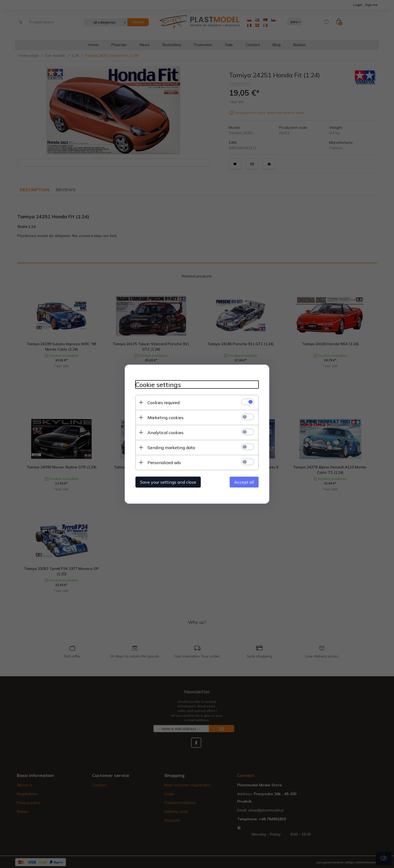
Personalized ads (164, 462)
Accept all (244, 482)
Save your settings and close (168, 482)
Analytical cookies (166, 432)
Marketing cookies (166, 417)
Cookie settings (158, 384)
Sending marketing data (171, 447)
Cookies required (164, 402)
